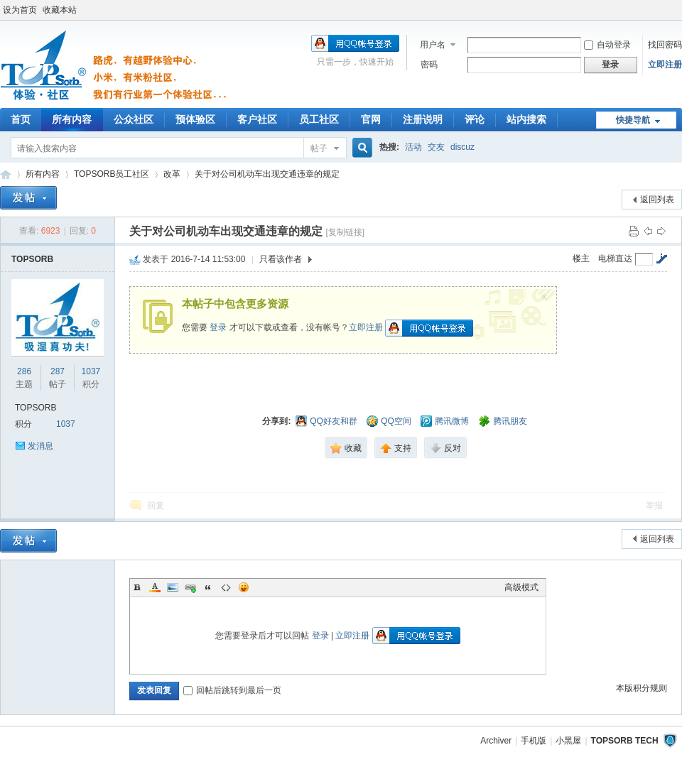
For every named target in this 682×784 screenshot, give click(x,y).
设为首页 (20, 10)
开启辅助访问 (678, 10)
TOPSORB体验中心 (6, 174)
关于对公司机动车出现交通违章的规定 (267, 174)
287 (58, 371)
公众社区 (134, 119)
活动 (413, 147)
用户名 (433, 45)
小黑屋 (568, 741)
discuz (462, 147)
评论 (475, 119)
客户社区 (257, 119)
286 (24, 371)
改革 (172, 174)
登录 (218, 327)
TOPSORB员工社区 (112, 174)
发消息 (40, 446)
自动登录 (607, 45)
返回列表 (657, 200)
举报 (654, 506)
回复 (156, 506)
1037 (91, 371)
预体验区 (195, 119)
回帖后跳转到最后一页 (232, 690)
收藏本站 (60, 10)
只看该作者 (281, 259)
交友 (436, 147)
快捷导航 (633, 120)
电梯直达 (615, 258)
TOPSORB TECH (625, 741)
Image (173, 587)
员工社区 (319, 119)
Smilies (244, 587)
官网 (371, 119)
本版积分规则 (642, 688)
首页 (21, 119)
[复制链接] (345, 232)
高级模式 (521, 587)
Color (155, 587)
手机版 (534, 741)
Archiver (496, 741)
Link (190, 587)
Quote (208, 587)
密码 (429, 65)
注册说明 (423, 119)
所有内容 (72, 119)
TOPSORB (32, 259)
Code (226, 587)
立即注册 (665, 65)
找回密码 (665, 45)
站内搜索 (526, 119)
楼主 (581, 258)
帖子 (319, 148)
